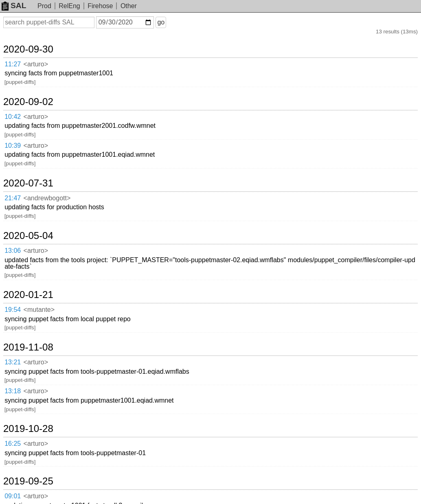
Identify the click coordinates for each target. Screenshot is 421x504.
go (161, 22)
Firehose (100, 6)
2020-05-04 (28, 236)
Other (129, 6)
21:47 (13, 198)
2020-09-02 (28, 102)
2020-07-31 (28, 183)
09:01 (13, 496)
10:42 (13, 117)
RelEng (69, 6)
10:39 (13, 146)
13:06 (13, 251)
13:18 (13, 391)
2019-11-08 (28, 347)
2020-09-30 (28, 49)
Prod (44, 6)
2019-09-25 (28, 481)
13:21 (13, 362)
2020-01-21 (28, 295)
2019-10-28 (28, 429)
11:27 (13, 64)
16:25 (13, 444)
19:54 (13, 310)
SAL (14, 5)
